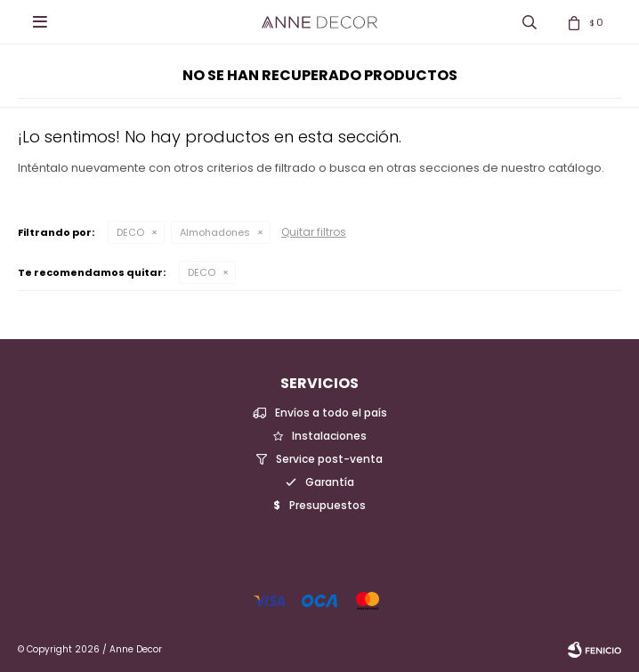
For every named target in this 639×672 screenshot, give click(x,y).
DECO (130, 232)
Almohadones (215, 232)
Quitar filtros (314, 232)
